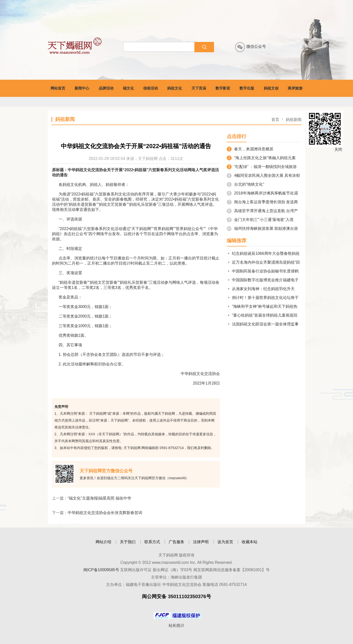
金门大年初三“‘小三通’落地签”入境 (260, 220)
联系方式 (152, 542)
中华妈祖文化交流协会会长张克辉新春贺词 (105, 513)
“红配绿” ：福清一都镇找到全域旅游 (262, 167)
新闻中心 (82, 88)
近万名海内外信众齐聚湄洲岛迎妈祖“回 (263, 262)
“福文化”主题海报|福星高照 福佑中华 (99, 498)
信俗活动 (151, 88)
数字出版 (247, 88)
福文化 (128, 88)
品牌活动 (106, 88)
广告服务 (176, 542)
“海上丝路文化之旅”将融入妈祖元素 (261, 158)
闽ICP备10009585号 (101, 570)
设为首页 (225, 542)
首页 (275, 120)
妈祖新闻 (294, 120)
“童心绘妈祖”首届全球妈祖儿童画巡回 (262, 315)
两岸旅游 (295, 88)
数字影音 (223, 88)
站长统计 (176, 625)
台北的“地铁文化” (246, 184)
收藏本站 (250, 542)
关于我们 (128, 542)
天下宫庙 (199, 88)
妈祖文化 (175, 88)
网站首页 (58, 88)
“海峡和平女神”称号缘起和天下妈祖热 (262, 306)
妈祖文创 (271, 88)
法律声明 (201, 542)
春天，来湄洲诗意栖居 (250, 149)
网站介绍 (103, 542)
